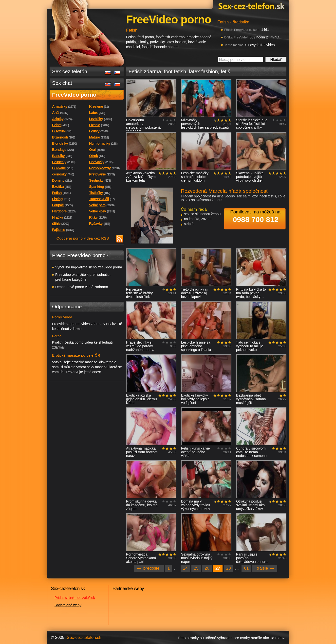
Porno (57, 336)
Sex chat (62, 83)
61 (246, 568)
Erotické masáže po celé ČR (76, 355)
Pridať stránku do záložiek (75, 598)
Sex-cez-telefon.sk (251, 6)
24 (185, 568)
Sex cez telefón (70, 71)
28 (229, 568)
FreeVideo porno (74, 95)
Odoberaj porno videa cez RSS (83, 238)
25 (196, 568)
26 (207, 568)
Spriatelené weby (68, 605)
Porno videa (62, 317)
